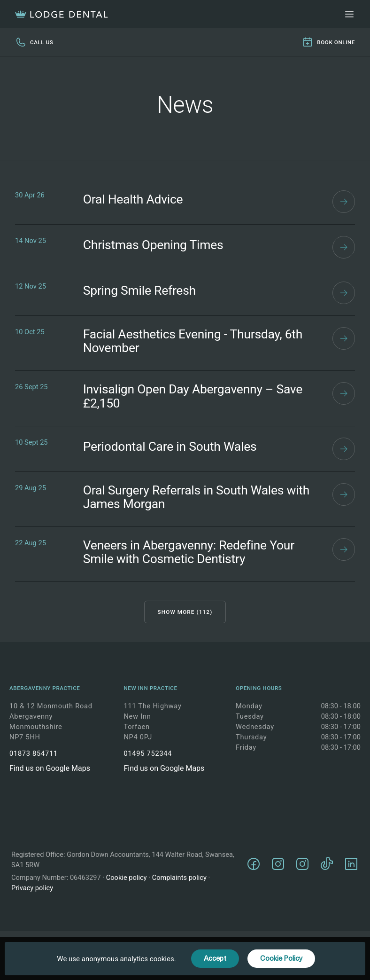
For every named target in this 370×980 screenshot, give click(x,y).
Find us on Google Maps (50, 768)
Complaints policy (179, 878)
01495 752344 (148, 753)
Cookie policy (127, 878)
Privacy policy (32, 888)
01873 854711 (34, 753)
